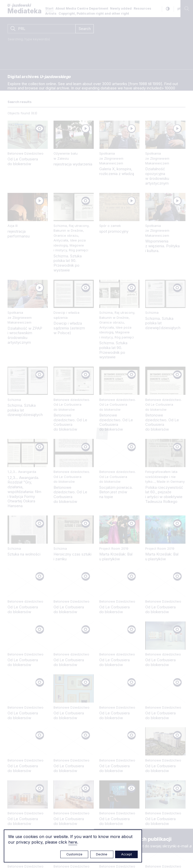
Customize (74, 854)
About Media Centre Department (82, 8)
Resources (142, 8)
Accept (127, 854)
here (73, 842)
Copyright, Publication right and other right (94, 13)
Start (49, 8)
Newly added (121, 8)
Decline (102, 854)
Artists (51, 13)
